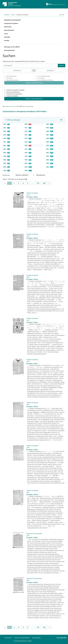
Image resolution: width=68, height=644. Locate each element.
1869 (5, 170)
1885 (48, 128)
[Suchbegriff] (30, 66)
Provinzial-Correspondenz (14, 94)
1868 (5, 167)
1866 (5, 160)
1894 (48, 160)
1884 (48, 124)
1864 (5, 153)
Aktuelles (7, 37)
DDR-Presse (8, 27)
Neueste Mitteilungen (13, 92)
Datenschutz (8, 638)
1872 (26, 131)
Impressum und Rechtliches (22, 638)
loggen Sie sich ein (10, 106)
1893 (48, 156)
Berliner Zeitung (11, 76)
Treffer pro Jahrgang (13, 120)
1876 (26, 145)
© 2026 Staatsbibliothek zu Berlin (23, 641)
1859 (5, 135)
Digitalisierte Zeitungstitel (12, 20)
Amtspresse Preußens (11, 23)
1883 (26, 170)
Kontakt (7, 40)
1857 (5, 128)
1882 (26, 167)
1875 (26, 142)
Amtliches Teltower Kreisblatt (15, 90)
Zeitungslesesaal (9, 50)
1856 (5, 124)
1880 (26, 160)
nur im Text (41, 78)
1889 (48, 142)
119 (38, 183)
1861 (5, 142)
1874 (26, 138)
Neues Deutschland (12, 80)
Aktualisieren (41, 175)
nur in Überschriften (44, 76)
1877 (26, 149)
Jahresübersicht (9, 30)
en (63, 15)
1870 (26, 124)
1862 (5, 145)
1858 (5, 131)
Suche (13, 15)
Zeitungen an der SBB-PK (12, 47)
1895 (48, 163)
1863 (5, 149)
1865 (5, 156)
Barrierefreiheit (36, 638)
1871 (26, 128)
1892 (48, 153)
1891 (48, 149)
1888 (48, 138)
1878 (26, 153)
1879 (26, 156)
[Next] (49, 183)
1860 (5, 138)
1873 (26, 135)
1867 (5, 163)
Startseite (7, 15)
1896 (48, 167)
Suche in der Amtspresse (34, 99)
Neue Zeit (9, 78)
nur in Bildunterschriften (45, 80)
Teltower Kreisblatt (12, 96)
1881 (26, 163)
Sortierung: (6, 175)
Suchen (62, 66)
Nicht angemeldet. (62, 638)
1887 (48, 135)
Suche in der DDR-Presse (34, 83)
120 (44, 183)
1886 (48, 131)
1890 (48, 145)
